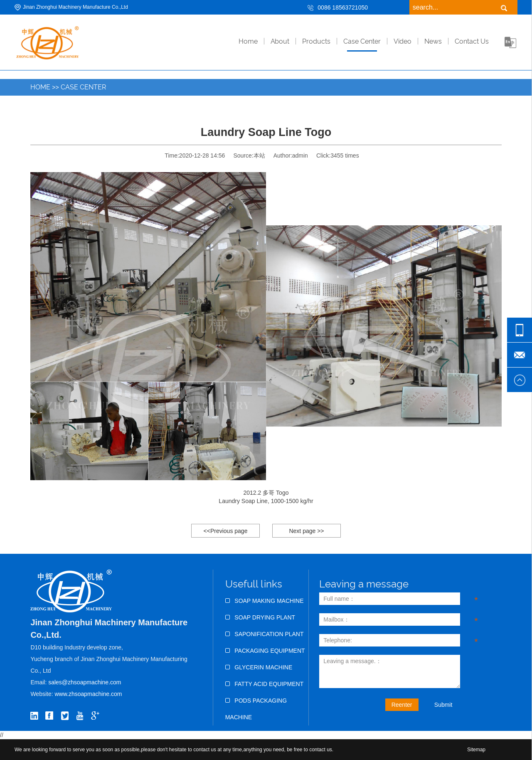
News (433, 41)
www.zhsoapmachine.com (89, 694)
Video (403, 41)
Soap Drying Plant (260, 617)
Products (316, 41)
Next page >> (306, 531)
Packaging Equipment (265, 651)
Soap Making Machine (265, 601)
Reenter (402, 705)
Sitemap (476, 750)
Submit (443, 705)
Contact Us (472, 41)
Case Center (362, 41)
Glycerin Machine (259, 667)
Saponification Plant (265, 634)
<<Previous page (226, 531)
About (280, 41)
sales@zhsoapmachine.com (85, 682)
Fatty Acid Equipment (265, 684)
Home (40, 87)
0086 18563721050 (343, 7)
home (248, 41)
